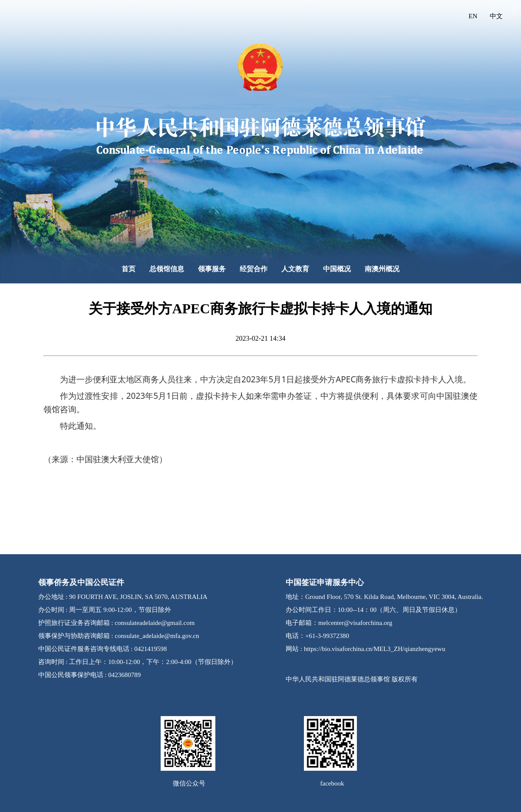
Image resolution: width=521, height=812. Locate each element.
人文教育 (295, 269)
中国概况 (337, 269)
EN (473, 16)
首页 (129, 269)
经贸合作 (254, 269)
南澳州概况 (382, 269)
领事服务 (212, 269)
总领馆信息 (167, 269)
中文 (496, 16)
